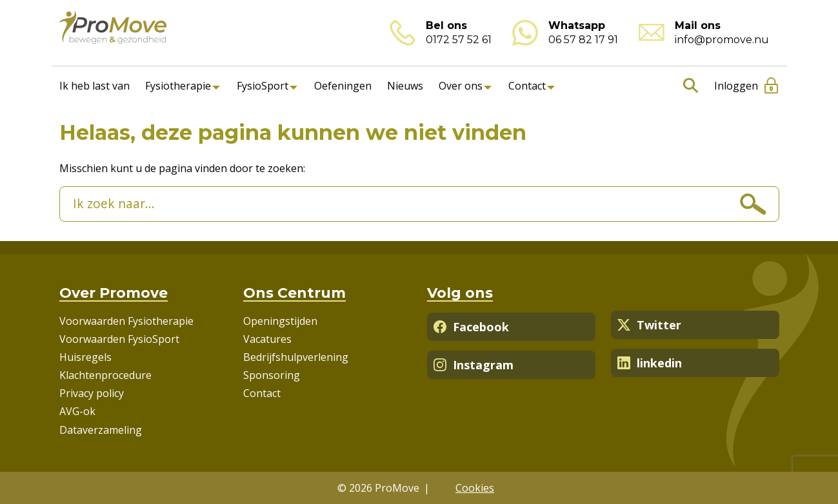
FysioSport (263, 86)
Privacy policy (92, 393)
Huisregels (85, 357)
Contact (527, 86)
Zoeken (688, 86)
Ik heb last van (95, 86)
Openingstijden (280, 321)
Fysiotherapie (178, 86)
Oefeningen (343, 86)
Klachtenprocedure (105, 375)
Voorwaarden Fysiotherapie (126, 321)
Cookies (475, 488)
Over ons (461, 86)
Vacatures (267, 339)
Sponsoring (272, 375)
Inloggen (736, 86)
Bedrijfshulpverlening (296, 357)
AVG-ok (77, 411)
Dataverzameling (101, 430)
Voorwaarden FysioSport (119, 339)
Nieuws (405, 86)
